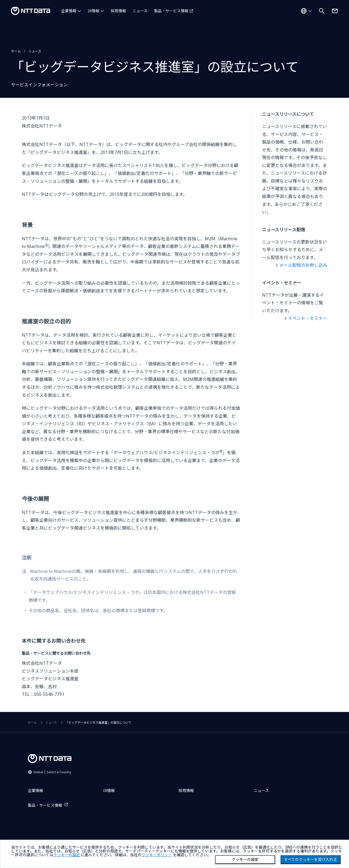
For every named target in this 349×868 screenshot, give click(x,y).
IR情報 (94, 11)
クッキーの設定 (245, 860)
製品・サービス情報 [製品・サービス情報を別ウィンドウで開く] (171, 11)
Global (52, 772)
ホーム (16, 51)
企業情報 (69, 11)
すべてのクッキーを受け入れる (311, 860)
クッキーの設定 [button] (67, 855)
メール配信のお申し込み (303, 265)
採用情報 (118, 11)
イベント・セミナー (308, 318)
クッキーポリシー (157, 855)
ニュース (140, 11)
